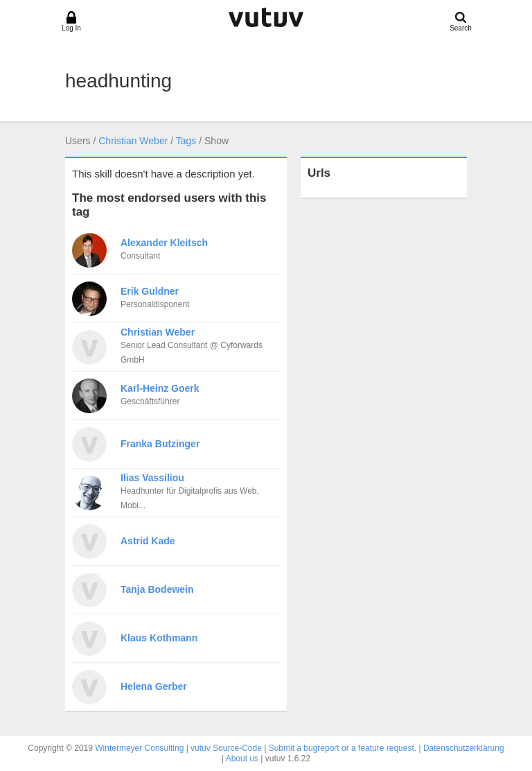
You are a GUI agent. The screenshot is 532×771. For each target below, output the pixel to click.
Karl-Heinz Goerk (160, 388)
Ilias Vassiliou (152, 478)
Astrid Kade (148, 541)
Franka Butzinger (160, 444)
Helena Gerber (154, 686)
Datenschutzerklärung (464, 748)
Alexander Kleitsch (164, 243)
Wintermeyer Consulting (139, 748)
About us (242, 759)
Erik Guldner (150, 291)
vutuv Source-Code (226, 748)
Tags (186, 141)
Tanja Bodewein (157, 589)
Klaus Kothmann (159, 638)
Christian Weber (133, 141)
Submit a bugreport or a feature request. (343, 748)
